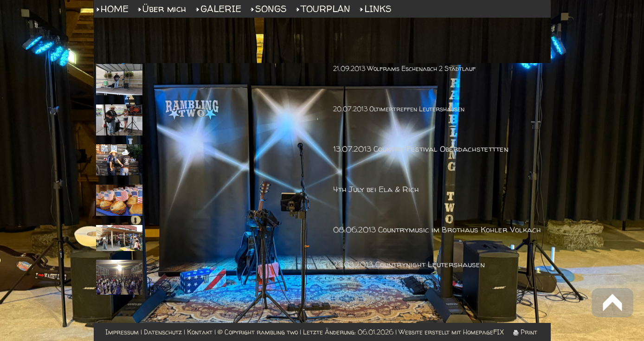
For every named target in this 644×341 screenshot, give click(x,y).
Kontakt (200, 332)
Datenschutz (163, 332)
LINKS (378, 9)
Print (525, 332)
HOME (115, 9)
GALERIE (221, 9)
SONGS (271, 9)
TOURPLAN (325, 9)
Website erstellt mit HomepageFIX (451, 332)
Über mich (164, 9)
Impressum (122, 332)
